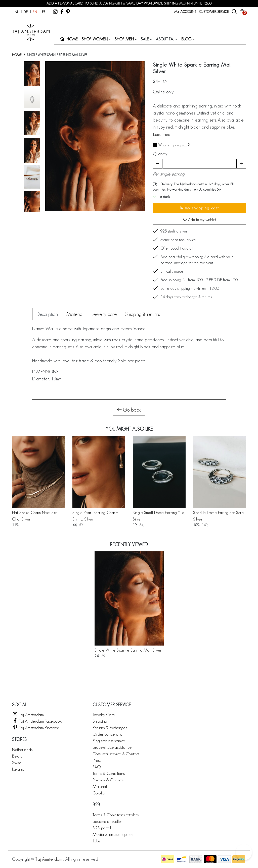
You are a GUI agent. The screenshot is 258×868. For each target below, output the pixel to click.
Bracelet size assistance (112, 747)
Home (17, 55)
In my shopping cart (199, 208)
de (26, 12)
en (35, 12)
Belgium (19, 756)
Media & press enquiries (113, 834)
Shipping (100, 721)
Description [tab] (47, 314)
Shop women (95, 39)
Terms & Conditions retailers (116, 815)
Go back (129, 410)
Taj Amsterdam (28, 714)
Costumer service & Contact (116, 754)
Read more (162, 134)
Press (97, 760)
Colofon (99, 793)
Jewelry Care (104, 714)
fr (44, 12)
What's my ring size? (171, 145)
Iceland (18, 769)
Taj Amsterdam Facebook (37, 721)
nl (16, 12)
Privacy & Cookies (108, 780)
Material (100, 786)
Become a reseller (107, 821)
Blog (186, 39)
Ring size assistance (109, 741)
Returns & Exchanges (110, 728)
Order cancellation (109, 734)
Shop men (124, 39)
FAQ (97, 767)
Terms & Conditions (109, 773)
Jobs (96, 841)
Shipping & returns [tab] (142, 314)
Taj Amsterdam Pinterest (35, 728)
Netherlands (22, 749)
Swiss (17, 762)
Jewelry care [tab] (104, 314)
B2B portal (102, 828)
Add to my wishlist (200, 220)
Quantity (160, 154)
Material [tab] (75, 314)
